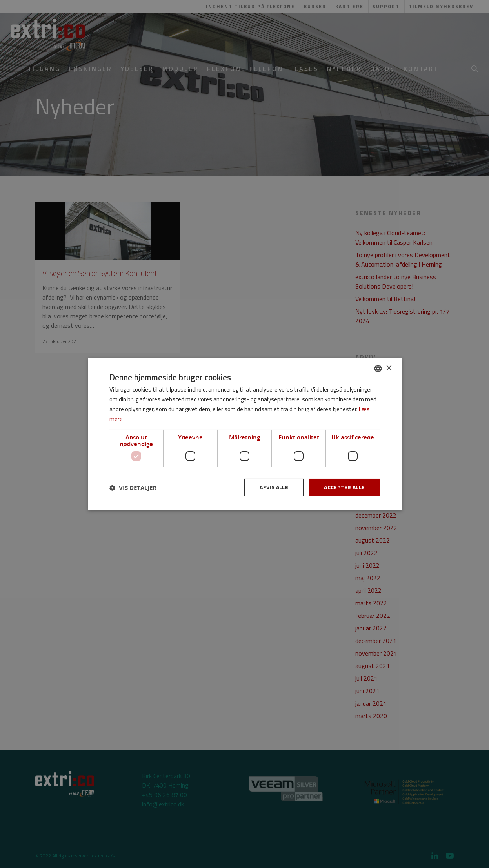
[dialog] (244, 434)
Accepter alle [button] (344, 487)
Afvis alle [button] (274, 487)
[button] (133, 488)
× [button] (389, 368)
